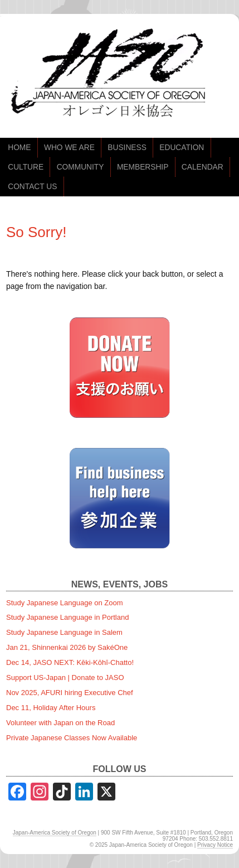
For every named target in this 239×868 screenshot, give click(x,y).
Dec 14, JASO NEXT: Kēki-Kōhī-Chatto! (70, 662)
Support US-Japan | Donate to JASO (65, 677)
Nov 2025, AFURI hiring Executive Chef (70, 693)
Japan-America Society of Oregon (55, 833)
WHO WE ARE (69, 148)
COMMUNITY (81, 167)
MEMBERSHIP (143, 167)
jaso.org (111, 76)
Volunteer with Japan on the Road (60, 723)
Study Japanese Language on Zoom (65, 603)
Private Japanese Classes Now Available (72, 738)
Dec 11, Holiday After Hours (51, 708)
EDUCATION (182, 148)
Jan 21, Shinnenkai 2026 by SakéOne (67, 647)
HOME (19, 148)
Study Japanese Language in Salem (64, 632)
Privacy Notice (215, 845)
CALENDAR (203, 167)
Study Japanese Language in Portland (67, 617)
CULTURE (26, 167)
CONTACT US (32, 187)
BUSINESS (127, 148)
